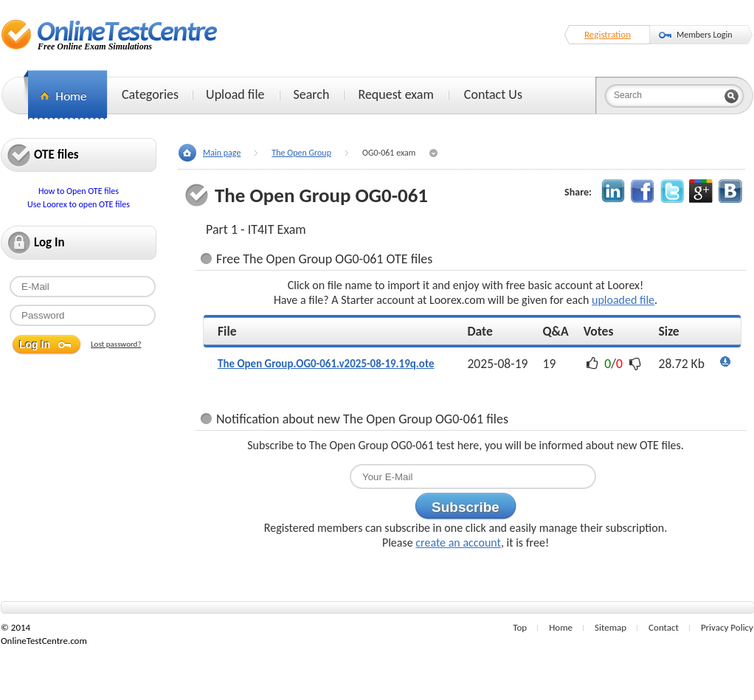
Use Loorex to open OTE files (79, 204)
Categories (150, 94)
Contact (664, 627)
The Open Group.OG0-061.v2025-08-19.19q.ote (326, 364)
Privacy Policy (727, 627)
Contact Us (493, 94)
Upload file (235, 94)
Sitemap (611, 627)
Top (520, 627)
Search (312, 94)
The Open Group (301, 153)
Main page (222, 153)
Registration (608, 34)
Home (561, 627)
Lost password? (116, 344)
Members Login (705, 35)
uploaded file (623, 300)
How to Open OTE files (79, 191)
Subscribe (466, 507)
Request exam (395, 94)
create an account (458, 543)
